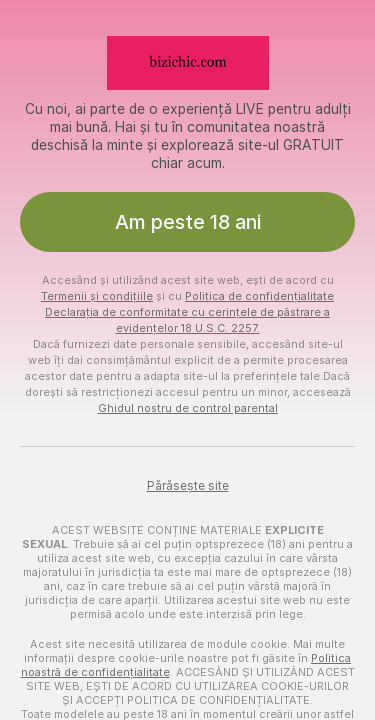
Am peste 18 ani (188, 222)
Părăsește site (188, 486)
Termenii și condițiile (97, 296)
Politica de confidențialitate (259, 296)
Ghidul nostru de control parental (188, 408)
